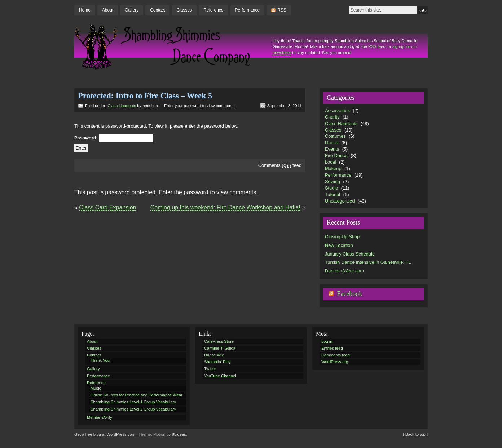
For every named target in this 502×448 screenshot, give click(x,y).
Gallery (132, 10)
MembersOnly (100, 417)
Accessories (337, 110)
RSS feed (377, 46)
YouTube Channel (220, 376)
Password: (114, 138)
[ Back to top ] (415, 434)
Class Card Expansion (107, 207)
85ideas (179, 434)
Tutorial (333, 194)
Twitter (210, 369)
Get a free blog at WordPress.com (105, 434)
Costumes (335, 136)
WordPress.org (335, 362)
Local (331, 162)
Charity (332, 117)
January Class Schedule (350, 254)
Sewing (333, 181)
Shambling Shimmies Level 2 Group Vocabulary (133, 409)
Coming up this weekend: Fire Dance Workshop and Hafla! (225, 207)
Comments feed (280, 165)
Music (96, 388)
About (108, 10)
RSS (282, 10)
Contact (157, 10)
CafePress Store (219, 341)
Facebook (349, 294)
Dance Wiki (214, 355)
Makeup (333, 168)
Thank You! (101, 360)
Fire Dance (336, 156)
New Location (339, 245)
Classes (184, 10)
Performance (248, 10)
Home (85, 10)
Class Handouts (122, 106)
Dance (332, 143)
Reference (213, 10)
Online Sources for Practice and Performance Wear (136, 395)
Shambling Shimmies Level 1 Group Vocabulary (133, 402)
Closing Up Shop (342, 237)
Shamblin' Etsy (217, 362)
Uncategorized (340, 201)
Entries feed (332, 348)
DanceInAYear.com (344, 271)
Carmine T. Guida (220, 348)
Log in (327, 341)
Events (332, 149)
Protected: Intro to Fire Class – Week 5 (145, 96)
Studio (331, 188)
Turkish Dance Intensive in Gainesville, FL (368, 262)
